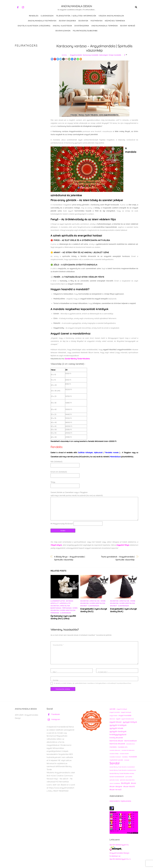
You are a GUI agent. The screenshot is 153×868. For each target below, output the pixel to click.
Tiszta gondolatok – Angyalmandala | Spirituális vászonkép (118, 559)
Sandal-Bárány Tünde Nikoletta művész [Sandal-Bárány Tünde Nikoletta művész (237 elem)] (122, 774)
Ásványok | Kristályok (60, 606)
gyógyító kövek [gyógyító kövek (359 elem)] (116, 729)
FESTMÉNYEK (97, 21)
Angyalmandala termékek (105, 26)
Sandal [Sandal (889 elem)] (115, 764)
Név (55, 672)
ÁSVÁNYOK (83, 21)
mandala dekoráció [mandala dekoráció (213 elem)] (115, 751)
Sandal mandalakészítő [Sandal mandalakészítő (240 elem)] (117, 777)
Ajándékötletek (58, 601)
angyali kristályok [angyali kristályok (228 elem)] (122, 709)
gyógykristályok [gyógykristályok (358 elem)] (130, 722)
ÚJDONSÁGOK (47, 16)
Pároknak (55, 613)
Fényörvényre (56, 545)
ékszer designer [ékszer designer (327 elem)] (116, 787)
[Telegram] (61, 59)
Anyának (70, 601)
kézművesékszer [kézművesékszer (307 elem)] (131, 741)
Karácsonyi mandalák (91, 55)
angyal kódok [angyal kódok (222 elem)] (113, 716)
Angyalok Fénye (123, 545)
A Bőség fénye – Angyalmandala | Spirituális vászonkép (70, 559)
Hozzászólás (58, 645)
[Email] (69, 59)
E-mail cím (103, 672)
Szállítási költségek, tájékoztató (91, 453)
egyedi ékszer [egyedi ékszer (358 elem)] (116, 722)
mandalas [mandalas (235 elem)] (125, 757)
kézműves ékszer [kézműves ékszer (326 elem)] (116, 741)
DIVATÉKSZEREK (82, 26)
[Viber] (75, 59)
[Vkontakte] (72, 59)
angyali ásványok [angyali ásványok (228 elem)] (126, 713)
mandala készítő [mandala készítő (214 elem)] (124, 754)
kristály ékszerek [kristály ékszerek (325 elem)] (116, 738)
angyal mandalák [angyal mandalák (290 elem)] (125, 716)
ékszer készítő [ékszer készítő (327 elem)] (129, 787)
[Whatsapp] (78, 59)
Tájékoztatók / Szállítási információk (76, 16)
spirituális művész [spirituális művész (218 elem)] (114, 780)
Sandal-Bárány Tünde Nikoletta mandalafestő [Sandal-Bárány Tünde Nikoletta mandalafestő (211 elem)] (122, 767)
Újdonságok (103, 55)
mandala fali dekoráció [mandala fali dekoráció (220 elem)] (128, 751)
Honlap (56, 681)
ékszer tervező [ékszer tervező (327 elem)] (115, 790)
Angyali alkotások (62, 26)
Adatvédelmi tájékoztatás (120, 801)
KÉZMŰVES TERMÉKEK (115, 21)
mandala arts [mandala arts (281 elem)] (123, 747)
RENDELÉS (34, 16)
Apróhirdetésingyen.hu (119, 845)
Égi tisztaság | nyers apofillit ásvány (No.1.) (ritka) (63, 618)
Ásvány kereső (128, 26)
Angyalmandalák (76, 55)
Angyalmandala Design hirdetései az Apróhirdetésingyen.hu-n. (120, 856)
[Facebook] (52, 59)
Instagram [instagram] (53, 720)
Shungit (84, 606)
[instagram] (23, 7)
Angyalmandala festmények (42, 21)
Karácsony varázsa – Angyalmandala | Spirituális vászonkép (94, 49)
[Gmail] (66, 59)
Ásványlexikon (63, 31)
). (113, 453)
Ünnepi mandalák (115, 55)
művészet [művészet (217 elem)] (127, 760)
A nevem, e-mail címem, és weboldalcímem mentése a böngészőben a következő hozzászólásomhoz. (93, 684)
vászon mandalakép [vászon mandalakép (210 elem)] (115, 784)
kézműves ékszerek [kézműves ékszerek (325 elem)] (117, 744)
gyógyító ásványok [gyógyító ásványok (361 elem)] (118, 732)
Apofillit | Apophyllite (61, 604)
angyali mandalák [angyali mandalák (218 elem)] (115, 713)
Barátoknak (56, 608)
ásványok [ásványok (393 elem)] (125, 783)
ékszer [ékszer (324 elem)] (134, 784)
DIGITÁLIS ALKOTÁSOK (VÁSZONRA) (34, 26)
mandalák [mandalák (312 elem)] (133, 757)
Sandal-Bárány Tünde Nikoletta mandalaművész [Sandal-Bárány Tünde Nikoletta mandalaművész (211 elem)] (123, 771)
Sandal (64, 55)
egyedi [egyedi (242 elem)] (118, 719)
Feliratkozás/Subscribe (85, 31)
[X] (63, 59)
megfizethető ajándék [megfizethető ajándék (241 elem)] (116, 760)
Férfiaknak (67, 608)
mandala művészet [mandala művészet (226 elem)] (115, 757)
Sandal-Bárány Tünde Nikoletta (77, 359)
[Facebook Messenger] (58, 59)
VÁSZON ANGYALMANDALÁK (111, 16)
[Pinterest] (55, 59)
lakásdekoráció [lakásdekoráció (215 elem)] (130, 744)
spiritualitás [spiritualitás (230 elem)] (129, 777)
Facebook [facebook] (53, 715)
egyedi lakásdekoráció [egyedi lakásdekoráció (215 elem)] (128, 719)
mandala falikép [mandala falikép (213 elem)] (114, 754)
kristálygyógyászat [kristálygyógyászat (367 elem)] (118, 735)
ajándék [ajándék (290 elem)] (113, 709)
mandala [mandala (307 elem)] (113, 747)
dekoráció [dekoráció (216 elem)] (112, 719)
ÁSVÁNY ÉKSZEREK (67, 21)
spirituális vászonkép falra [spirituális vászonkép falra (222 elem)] (127, 780)
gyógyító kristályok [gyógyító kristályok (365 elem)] (118, 726)
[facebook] (18, 7)
